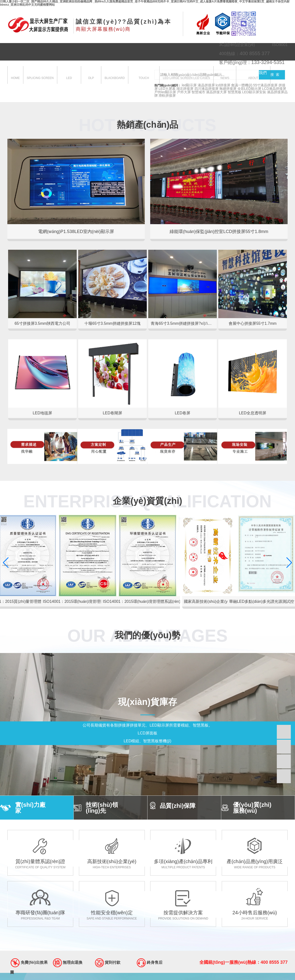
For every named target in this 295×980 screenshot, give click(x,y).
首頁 (15, 75)
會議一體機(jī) (242, 85)
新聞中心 (225, 75)
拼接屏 (40, 75)
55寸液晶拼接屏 (265, 85)
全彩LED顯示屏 (249, 89)
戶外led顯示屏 (165, 92)
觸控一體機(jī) (144, 75)
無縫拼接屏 (228, 89)
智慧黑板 (115, 75)
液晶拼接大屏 (216, 92)
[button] (289, 563)
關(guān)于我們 (253, 75)
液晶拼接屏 (206, 85)
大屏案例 (186, 75)
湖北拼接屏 (185, 89)
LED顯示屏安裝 (254, 92)
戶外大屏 (184, 92)
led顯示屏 (69, 75)
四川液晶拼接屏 (206, 89)
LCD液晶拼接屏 (274, 89)
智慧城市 (198, 92)
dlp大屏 (91, 75)
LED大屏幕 (167, 89)
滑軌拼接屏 (167, 95)
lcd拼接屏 (223, 85)
